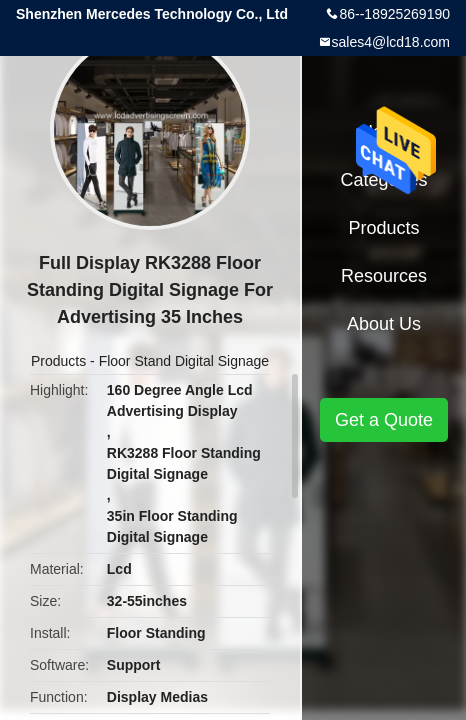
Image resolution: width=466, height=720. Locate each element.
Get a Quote (384, 420)
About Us (384, 324)
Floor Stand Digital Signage (184, 361)
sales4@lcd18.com (391, 42)
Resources (384, 276)
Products (58, 361)
